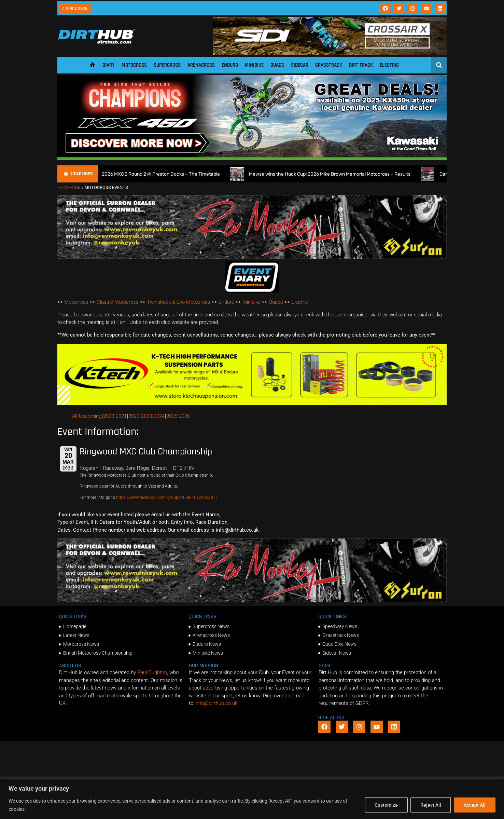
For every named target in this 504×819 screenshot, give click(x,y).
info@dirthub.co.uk (216, 703)
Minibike (254, 65)
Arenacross (201, 65)
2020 (109, 416)
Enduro (230, 65)
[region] (252, 799)
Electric (389, 65)
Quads (277, 65)
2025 (172, 416)
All (75, 416)
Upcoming (90, 416)
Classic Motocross (118, 302)
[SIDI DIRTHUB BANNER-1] (330, 53)
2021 (121, 416)
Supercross (167, 65)
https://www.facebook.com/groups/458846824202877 (167, 497)
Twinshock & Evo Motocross (179, 302)
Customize (386, 805)
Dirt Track (361, 65)
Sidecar (300, 65)
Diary (109, 65)
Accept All (475, 805)
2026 (184, 416)
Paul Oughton (152, 672)
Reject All (431, 805)
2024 (159, 416)
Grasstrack (329, 65)
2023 (146, 416)
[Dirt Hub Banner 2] (252, 404)
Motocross (134, 65)
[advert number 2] (252, 257)
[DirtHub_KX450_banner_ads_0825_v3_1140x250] (252, 159)
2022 (134, 416)
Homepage (69, 187)
